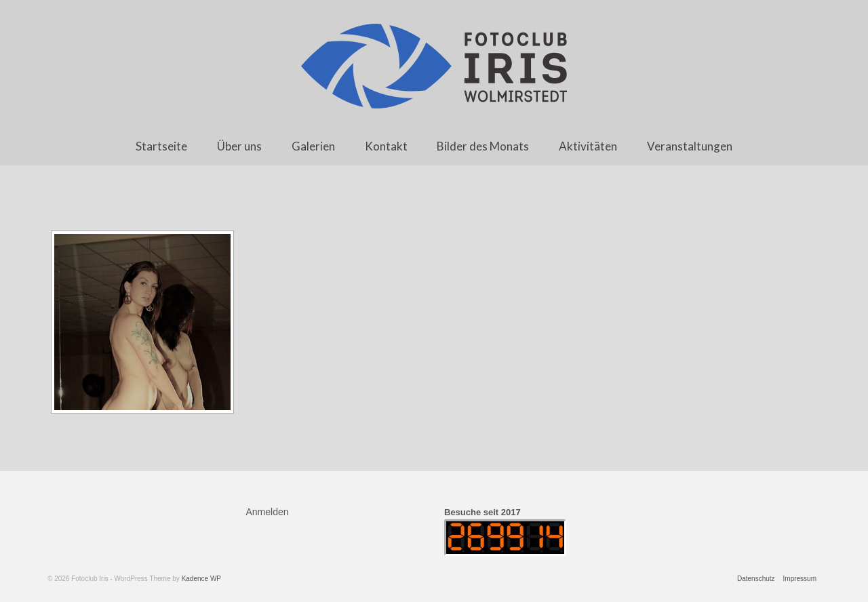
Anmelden (268, 512)
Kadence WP (201, 579)
